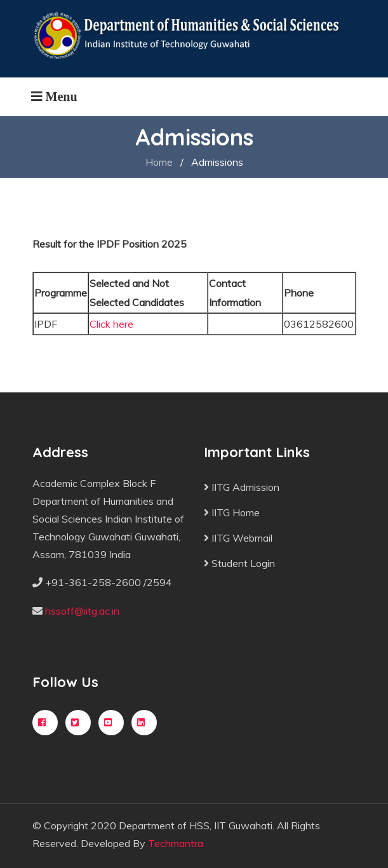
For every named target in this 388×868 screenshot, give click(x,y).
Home (159, 162)
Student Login (239, 563)
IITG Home (232, 512)
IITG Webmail (238, 538)
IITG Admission (242, 487)
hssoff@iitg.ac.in (82, 611)
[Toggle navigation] (54, 97)
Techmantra (176, 843)
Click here (111, 324)
